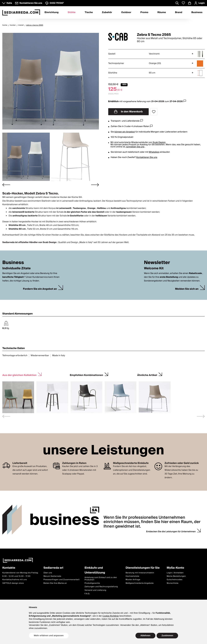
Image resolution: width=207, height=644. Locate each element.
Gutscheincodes (175, 580)
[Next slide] (95, 185)
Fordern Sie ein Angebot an (40, 289)
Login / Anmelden (175, 573)
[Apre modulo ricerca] (177, 3)
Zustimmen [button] (167, 635)
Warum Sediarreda (52, 576)
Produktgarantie (92, 583)
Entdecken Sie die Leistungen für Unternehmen (171, 532)
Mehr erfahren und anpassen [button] (49, 635)
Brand (179, 12)
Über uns (48, 573)
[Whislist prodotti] (183, 3)
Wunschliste (173, 583)
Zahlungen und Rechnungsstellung (101, 587)
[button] (26, 157)
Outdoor (126, 12)
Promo (144, 12)
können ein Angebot (125, 132)
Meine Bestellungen (176, 576)
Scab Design (159, 142)
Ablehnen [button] (145, 635)
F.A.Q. (87, 594)
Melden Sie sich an (187, 289)
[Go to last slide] (6, 185)
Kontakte (9, 568)
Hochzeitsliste (133, 576)
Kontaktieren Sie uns (147, 157)
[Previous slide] (6, 416)
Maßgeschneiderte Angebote (140, 583)
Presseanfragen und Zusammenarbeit (61, 580)
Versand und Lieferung (95, 590)
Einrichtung (51, 12)
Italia (9, 3)
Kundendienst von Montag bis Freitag (20, 573)
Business (197, 12)
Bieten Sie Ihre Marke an (55, 583)
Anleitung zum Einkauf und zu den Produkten (101, 579)
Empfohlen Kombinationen (86, 375)
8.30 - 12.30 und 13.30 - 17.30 (16, 576)
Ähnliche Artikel (147, 375)
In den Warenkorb (128, 112)
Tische (89, 12)
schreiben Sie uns (135, 147)
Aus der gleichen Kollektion (19, 375)
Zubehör (107, 12)
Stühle (72, 12)
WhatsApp (154, 152)
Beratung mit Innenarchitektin (140, 573)
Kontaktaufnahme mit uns (15, 580)
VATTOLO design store (13, 583)
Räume (162, 12)
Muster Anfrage (133, 580)
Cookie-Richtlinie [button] (111, 616)
